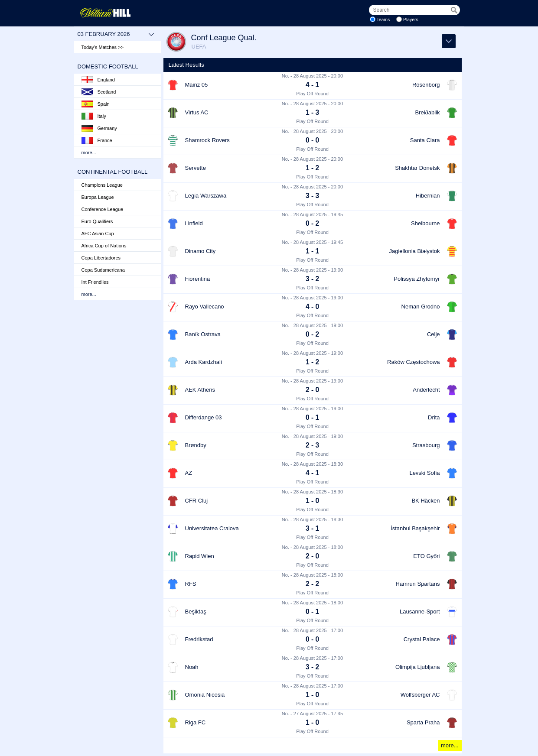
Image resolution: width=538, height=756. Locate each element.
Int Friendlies (95, 282)
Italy (94, 116)
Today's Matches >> (103, 47)
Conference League (103, 209)
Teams (383, 20)
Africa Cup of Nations (104, 246)
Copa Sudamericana (103, 270)
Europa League (98, 197)
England (98, 80)
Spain (96, 104)
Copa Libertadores (101, 258)
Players (411, 20)
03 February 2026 (116, 34)
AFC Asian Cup (98, 234)
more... (89, 152)
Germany (99, 128)
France (97, 140)
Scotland (99, 92)
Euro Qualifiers (97, 221)
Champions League (102, 185)
